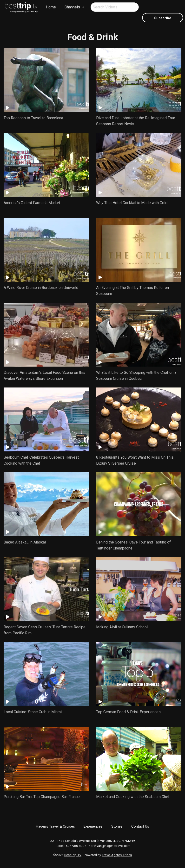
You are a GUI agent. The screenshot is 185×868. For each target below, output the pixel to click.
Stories (117, 826)
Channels (72, 7)
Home (51, 7)
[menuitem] (21, 7)
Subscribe (163, 18)
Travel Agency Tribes (117, 855)
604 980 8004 (76, 846)
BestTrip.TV (73, 855)
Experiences (93, 826)
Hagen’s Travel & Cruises (55, 826)
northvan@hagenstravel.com (110, 846)
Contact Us (140, 826)
